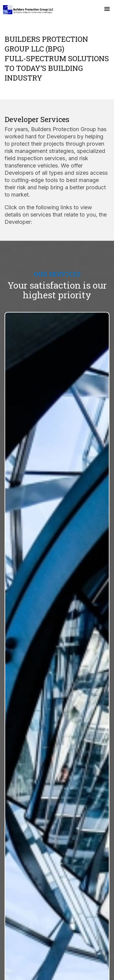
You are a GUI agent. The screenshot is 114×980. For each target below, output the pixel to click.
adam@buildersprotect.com (42, 934)
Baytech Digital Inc (88, 971)
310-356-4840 (29, 922)
